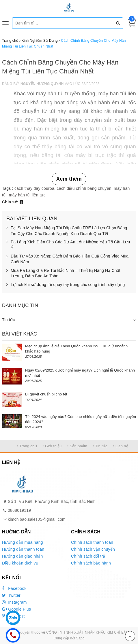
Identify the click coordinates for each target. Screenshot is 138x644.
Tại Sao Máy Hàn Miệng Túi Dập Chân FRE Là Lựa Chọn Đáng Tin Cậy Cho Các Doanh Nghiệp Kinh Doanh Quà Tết (67, 231)
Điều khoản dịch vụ (20, 563)
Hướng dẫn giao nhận (23, 556)
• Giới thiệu (52, 446)
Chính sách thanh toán (92, 542)
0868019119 (19, 510)
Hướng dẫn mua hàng (23, 542)
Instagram (14, 602)
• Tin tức (100, 446)
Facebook (14, 588)
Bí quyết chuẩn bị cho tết (46, 394)
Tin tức (8, 320)
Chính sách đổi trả (88, 556)
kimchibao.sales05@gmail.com (37, 519)
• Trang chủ (27, 446)
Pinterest (13, 616)
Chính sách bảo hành (91, 563)
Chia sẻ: (10, 202)
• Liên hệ (121, 446)
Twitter (11, 595)
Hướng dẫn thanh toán (23, 549)
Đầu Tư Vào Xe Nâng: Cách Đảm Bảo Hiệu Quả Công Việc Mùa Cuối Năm (67, 259)
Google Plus (16, 609)
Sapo (80, 638)
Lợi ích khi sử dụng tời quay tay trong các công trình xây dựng (66, 285)
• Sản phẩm (77, 446)
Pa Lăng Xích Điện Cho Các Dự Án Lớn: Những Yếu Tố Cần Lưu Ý (68, 245)
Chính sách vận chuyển (93, 549)
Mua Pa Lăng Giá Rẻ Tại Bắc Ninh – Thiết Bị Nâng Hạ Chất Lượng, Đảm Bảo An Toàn (63, 273)
